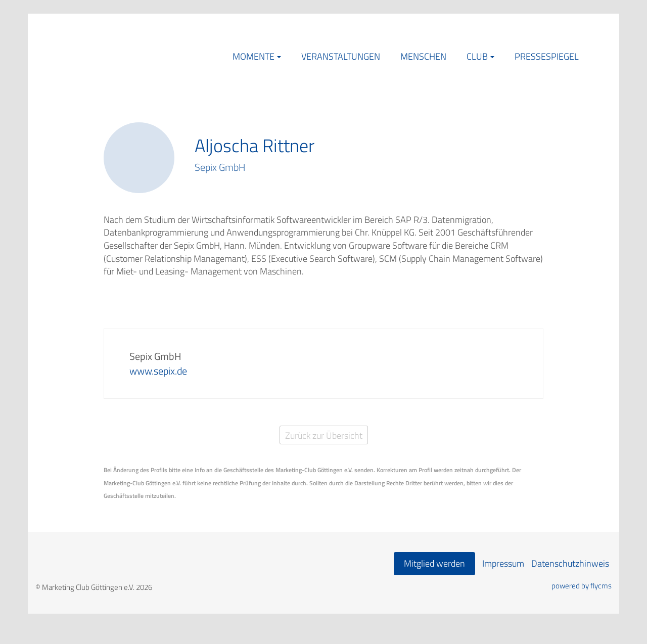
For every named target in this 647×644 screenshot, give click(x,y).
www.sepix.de (158, 371)
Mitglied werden (434, 563)
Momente (253, 56)
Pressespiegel (547, 56)
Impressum (503, 563)
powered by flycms (582, 586)
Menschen (423, 56)
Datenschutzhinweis (570, 563)
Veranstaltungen (341, 56)
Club (477, 56)
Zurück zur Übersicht (324, 435)
